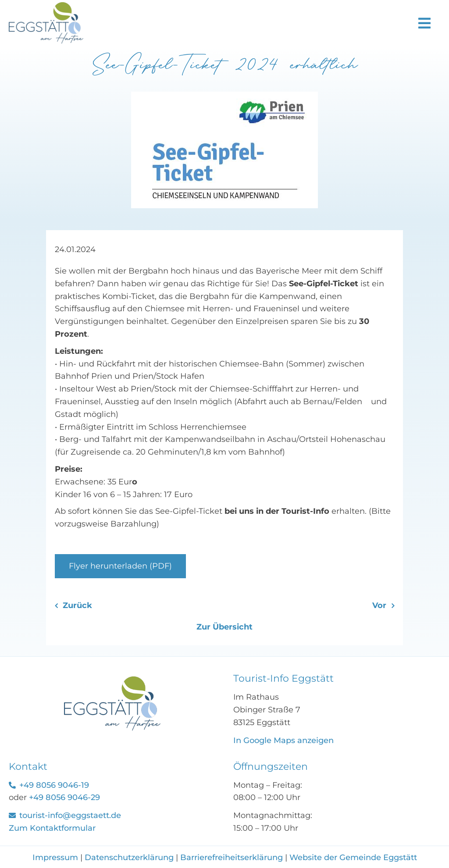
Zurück (77, 605)
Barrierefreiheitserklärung (232, 857)
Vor (379, 605)
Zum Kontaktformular (52, 828)
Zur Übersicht (224, 627)
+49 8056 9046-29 (64, 797)
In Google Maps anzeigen (283, 740)
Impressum (56, 857)
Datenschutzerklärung (129, 857)
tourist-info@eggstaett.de (70, 815)
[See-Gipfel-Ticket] (112, 680)
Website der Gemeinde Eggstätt (353, 857)
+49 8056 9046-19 (54, 785)
